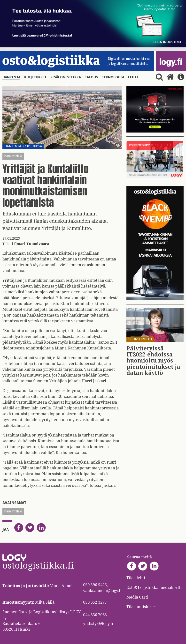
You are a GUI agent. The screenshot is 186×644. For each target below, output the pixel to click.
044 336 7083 (95, 615)
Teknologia (113, 77)
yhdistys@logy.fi (98, 624)
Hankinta (11, 77)
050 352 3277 (95, 602)
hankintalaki (13, 156)
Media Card (138, 597)
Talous (91, 77)
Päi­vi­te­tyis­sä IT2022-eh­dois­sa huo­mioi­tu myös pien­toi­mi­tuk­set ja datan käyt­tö (153, 361)
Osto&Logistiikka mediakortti (154, 588)
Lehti (133, 77)
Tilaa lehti (136, 578)
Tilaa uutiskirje (141, 607)
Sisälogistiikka (66, 77)
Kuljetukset (35, 77)
